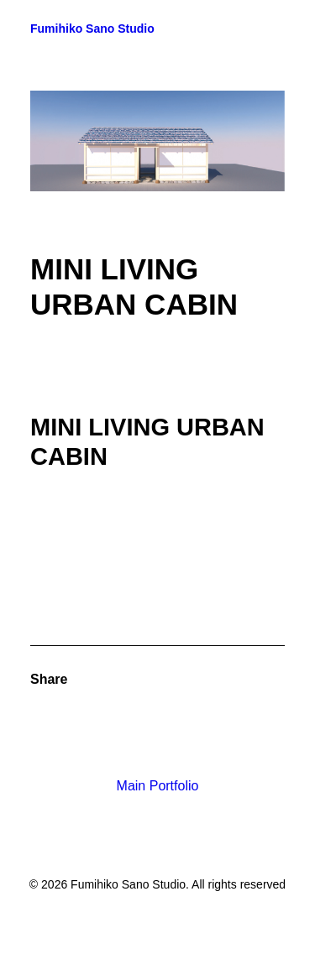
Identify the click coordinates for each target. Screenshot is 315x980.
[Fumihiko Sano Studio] (92, 29)
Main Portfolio (158, 786)
